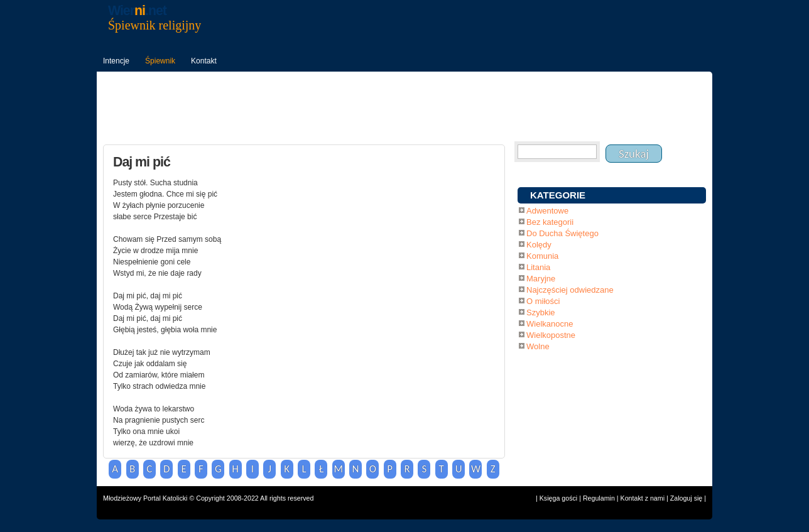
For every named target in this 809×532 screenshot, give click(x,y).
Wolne (538, 346)
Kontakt (204, 61)
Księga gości (558, 498)
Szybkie (541, 312)
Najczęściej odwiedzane (570, 290)
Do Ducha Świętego (562, 233)
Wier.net (137, 11)
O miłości (543, 301)
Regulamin (599, 498)
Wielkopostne (551, 335)
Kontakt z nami (643, 498)
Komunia (542, 256)
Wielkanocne (550, 324)
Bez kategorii (550, 222)
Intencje (116, 61)
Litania (538, 267)
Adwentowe (547, 211)
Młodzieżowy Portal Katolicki (145, 498)
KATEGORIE (558, 195)
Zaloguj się (687, 498)
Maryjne (541, 279)
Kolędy (539, 245)
